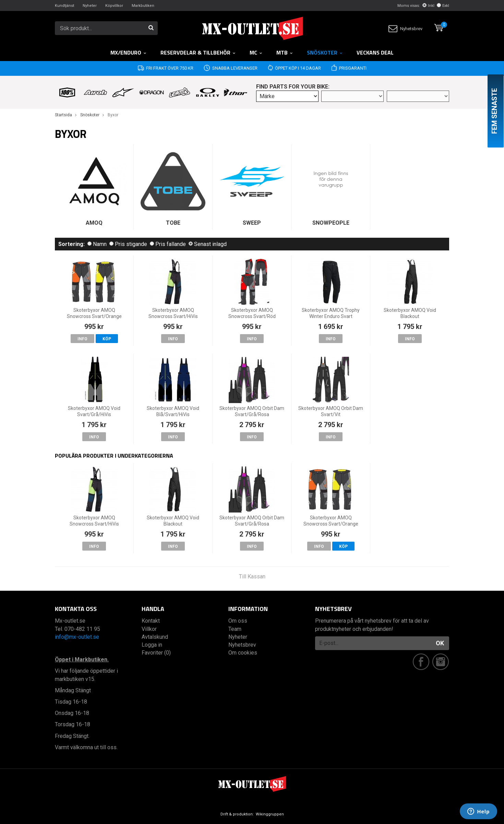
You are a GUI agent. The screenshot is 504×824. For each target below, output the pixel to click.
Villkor (149, 629)
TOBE (173, 223)
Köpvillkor (114, 6)
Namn (97, 244)
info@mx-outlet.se (77, 637)
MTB (285, 52)
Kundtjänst (64, 6)
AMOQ (94, 223)
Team (235, 629)
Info (82, 339)
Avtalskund (155, 637)
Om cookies (243, 653)
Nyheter (90, 6)
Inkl (428, 6)
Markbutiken (143, 6)
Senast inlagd (208, 244)
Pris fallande (168, 244)
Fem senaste (494, 111)
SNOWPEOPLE (331, 223)
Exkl (443, 6)
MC (256, 52)
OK (440, 643)
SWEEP (252, 223)
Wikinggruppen (270, 814)
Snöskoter (325, 52)
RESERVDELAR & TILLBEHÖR (198, 52)
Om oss (238, 621)
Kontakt (151, 621)
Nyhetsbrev (405, 29)
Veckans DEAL (375, 52)
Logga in (152, 645)
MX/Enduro (129, 52)
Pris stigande (128, 244)
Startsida (63, 115)
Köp (107, 339)
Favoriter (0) (156, 653)
